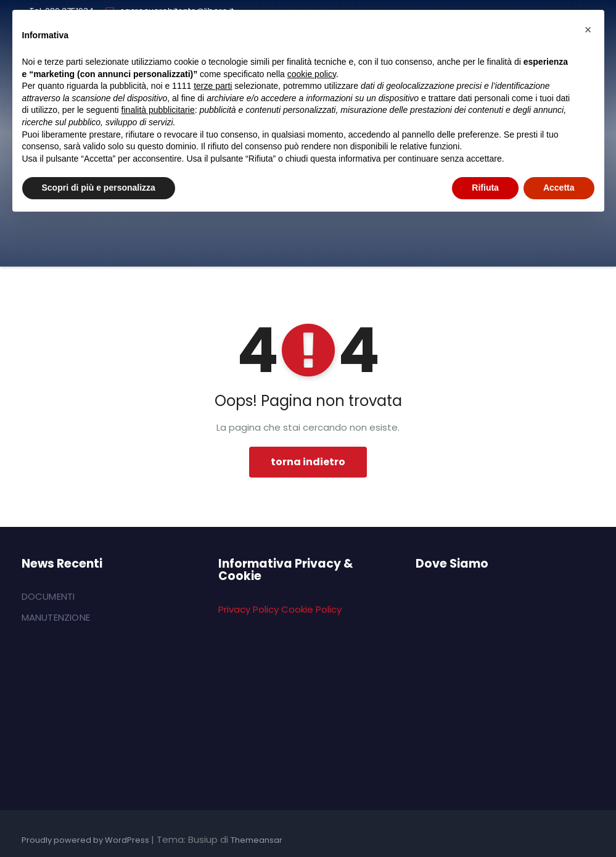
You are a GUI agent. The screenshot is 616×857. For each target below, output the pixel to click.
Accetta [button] (559, 188)
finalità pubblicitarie (158, 110)
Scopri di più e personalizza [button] (99, 188)
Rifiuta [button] (485, 188)
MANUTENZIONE (56, 617)
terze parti (213, 86)
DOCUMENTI (48, 596)
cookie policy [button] (312, 74)
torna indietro (308, 462)
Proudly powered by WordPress (86, 840)
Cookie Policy (311, 609)
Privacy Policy (248, 609)
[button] (588, 30)
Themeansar (257, 840)
